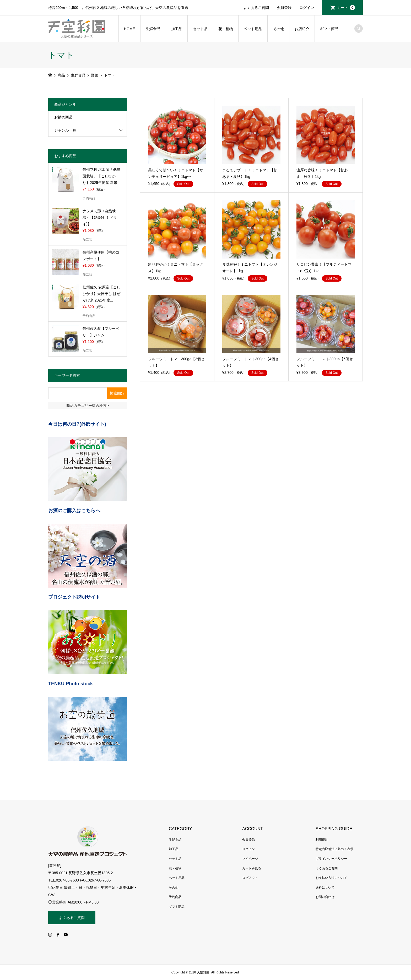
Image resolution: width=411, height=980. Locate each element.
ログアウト (250, 878)
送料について (325, 888)
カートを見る (252, 868)
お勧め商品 (63, 117)
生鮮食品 (153, 29)
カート (346, 8)
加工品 (177, 29)
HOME (129, 29)
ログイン (307, 8)
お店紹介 (302, 29)
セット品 (200, 29)
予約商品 (175, 897)
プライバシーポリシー (331, 859)
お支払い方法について (331, 878)
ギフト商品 (329, 29)
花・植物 (226, 29)
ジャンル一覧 (65, 130)
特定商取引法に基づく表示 (334, 849)
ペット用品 (253, 29)
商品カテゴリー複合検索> (88, 406)
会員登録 (284, 8)
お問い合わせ (325, 897)
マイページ (250, 859)
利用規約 (322, 840)
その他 (278, 29)
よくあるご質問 (256, 8)
